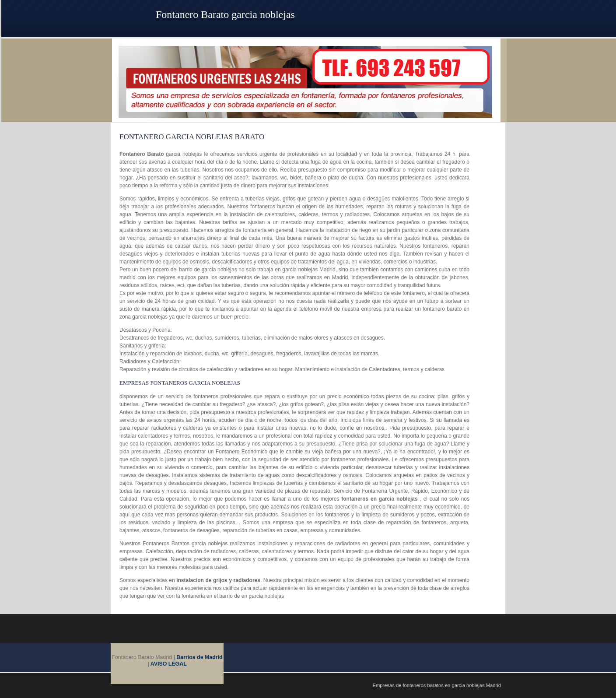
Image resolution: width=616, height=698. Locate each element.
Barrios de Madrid (199, 657)
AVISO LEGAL (169, 664)
